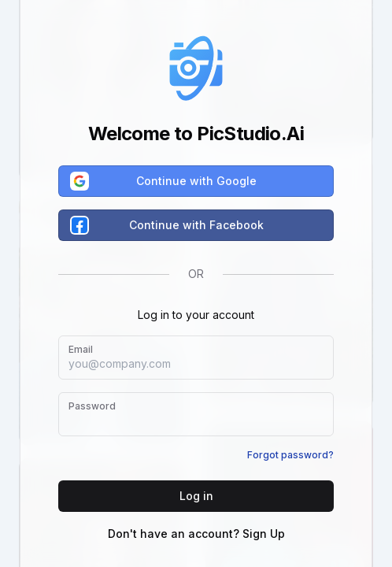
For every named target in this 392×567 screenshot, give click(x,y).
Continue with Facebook (168, 225)
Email (81, 349)
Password (92, 406)
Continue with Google (164, 181)
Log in (196, 496)
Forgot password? (290, 455)
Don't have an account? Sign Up (196, 534)
